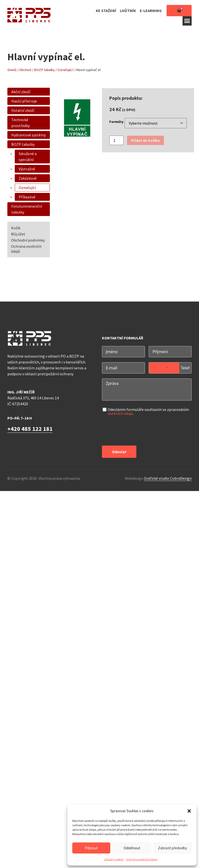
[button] (189, 811)
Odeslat (119, 452)
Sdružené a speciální (28, 157)
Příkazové (27, 197)
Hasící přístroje (24, 101)
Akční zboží (21, 92)
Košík (16, 228)
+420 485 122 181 (30, 429)
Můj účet (18, 234)
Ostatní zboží (23, 110)
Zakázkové (28, 178)
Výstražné (27, 169)
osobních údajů (120, 413)
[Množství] (116, 140)
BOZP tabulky (44, 70)
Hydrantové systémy (28, 135)
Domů (12, 70)
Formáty (116, 122)
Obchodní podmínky (28, 240)
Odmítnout (132, 848)
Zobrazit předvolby (172, 848)
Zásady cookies (114, 859)
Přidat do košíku (145, 140)
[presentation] (139, 431)
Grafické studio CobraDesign (168, 478)
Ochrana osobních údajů (142, 859)
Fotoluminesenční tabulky (27, 209)
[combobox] (164, 368)
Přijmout (91, 848)
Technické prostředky (21, 123)
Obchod (25, 70)
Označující (65, 70)
